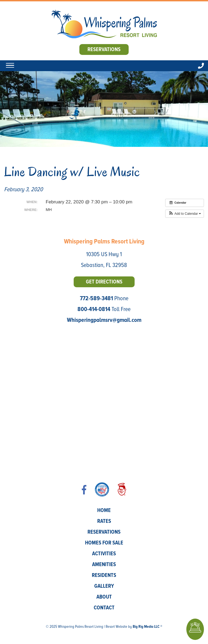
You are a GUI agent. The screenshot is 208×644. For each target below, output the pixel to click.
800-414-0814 (94, 309)
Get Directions (104, 282)
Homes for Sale (104, 543)
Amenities (104, 564)
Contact (104, 608)
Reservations (104, 49)
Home (104, 510)
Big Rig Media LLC (146, 627)
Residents (104, 575)
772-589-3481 (96, 298)
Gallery (104, 586)
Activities (104, 554)
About (104, 597)
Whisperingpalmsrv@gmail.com (104, 320)
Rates (104, 521)
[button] (185, 214)
